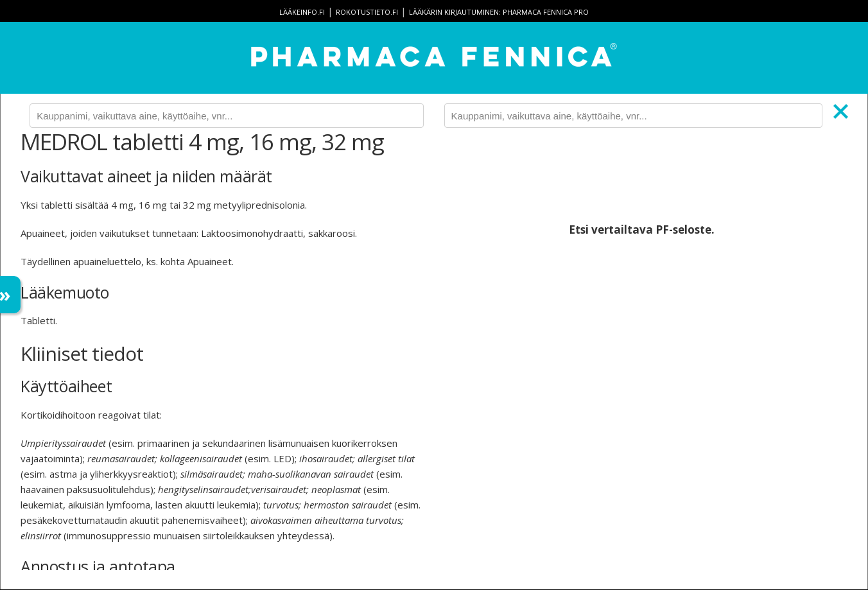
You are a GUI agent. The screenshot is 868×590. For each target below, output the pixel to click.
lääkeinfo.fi (302, 12)
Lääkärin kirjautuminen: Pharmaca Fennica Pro (499, 12)
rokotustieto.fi (367, 12)
